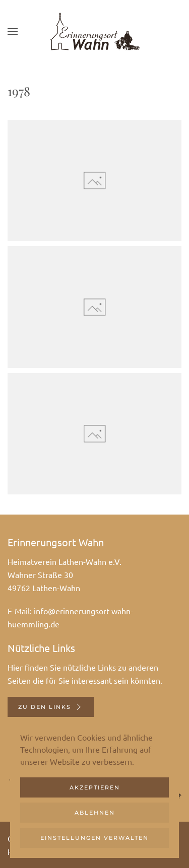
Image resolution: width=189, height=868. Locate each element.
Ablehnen (95, 813)
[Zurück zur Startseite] (95, 31)
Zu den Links (51, 707)
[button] (13, 31)
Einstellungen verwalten (94, 838)
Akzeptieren (95, 787)
